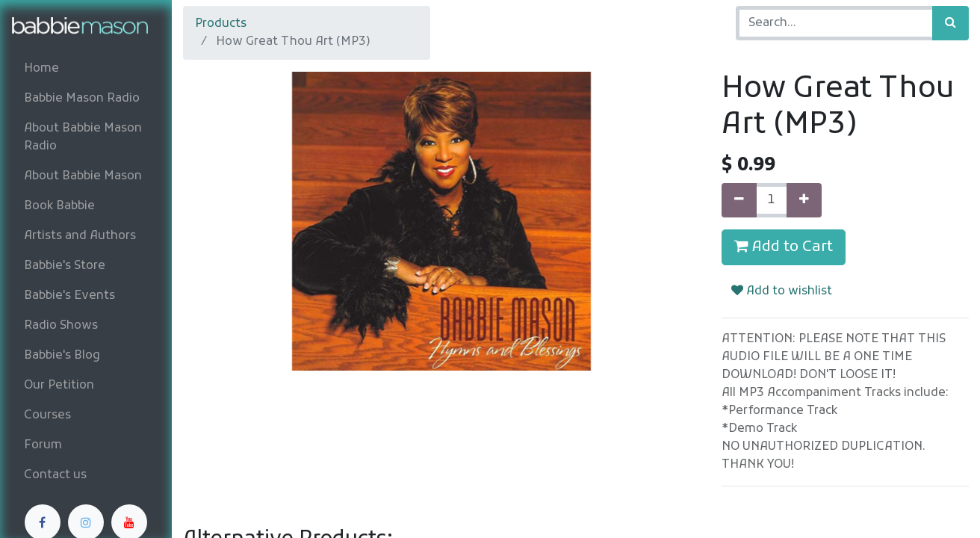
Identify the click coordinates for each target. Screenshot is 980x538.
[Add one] (804, 200)
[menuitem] (86, 69)
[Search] (950, 23)
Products (221, 24)
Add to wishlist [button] (782, 291)
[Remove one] (739, 200)
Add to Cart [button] (784, 247)
